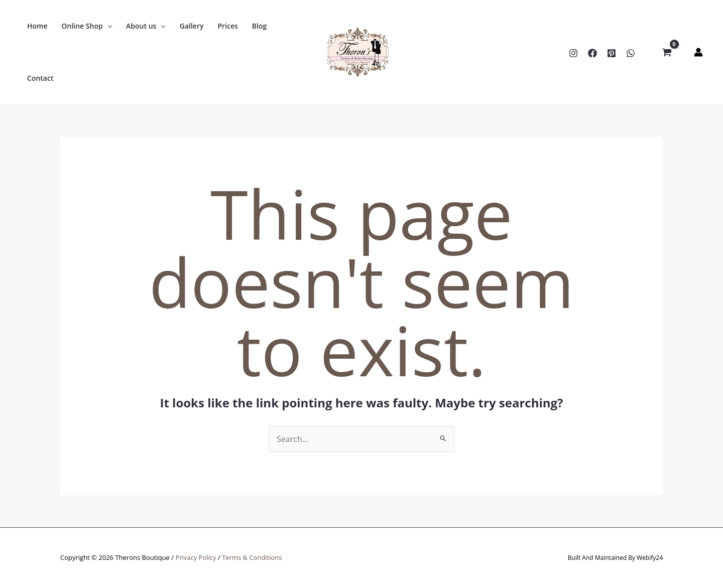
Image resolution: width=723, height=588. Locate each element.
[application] (107, 26)
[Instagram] (573, 53)
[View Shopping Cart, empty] (667, 52)
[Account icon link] (698, 52)
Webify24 (650, 558)
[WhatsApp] (631, 53)
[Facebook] (592, 53)
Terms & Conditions (252, 557)
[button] (87, 26)
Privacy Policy (196, 557)
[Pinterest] (612, 53)
